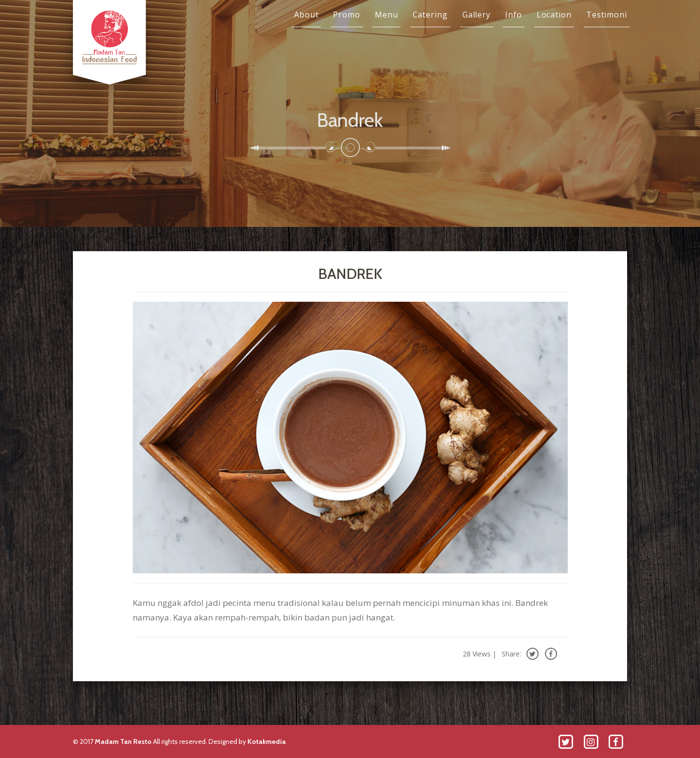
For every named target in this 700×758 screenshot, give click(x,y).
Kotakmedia (267, 741)
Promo (347, 15)
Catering (430, 15)
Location (554, 15)
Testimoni (607, 15)
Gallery (476, 15)
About (306, 15)
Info (514, 15)
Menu (386, 15)
